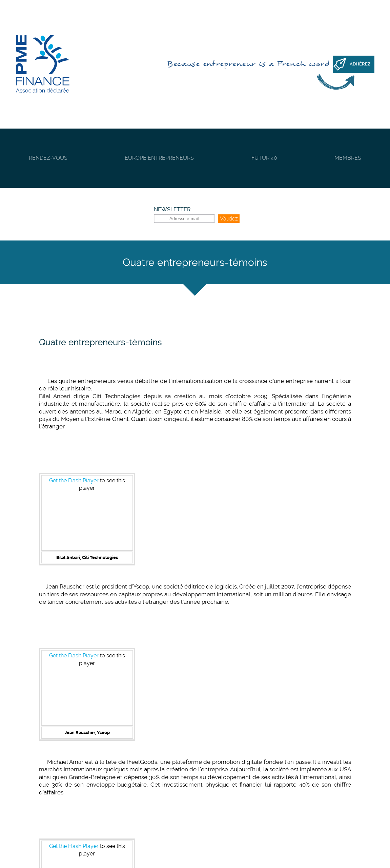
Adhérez (360, 64)
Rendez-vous (48, 158)
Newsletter (172, 210)
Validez (229, 219)
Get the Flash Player (74, 481)
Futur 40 (264, 158)
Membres (348, 158)
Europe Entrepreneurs (159, 158)
